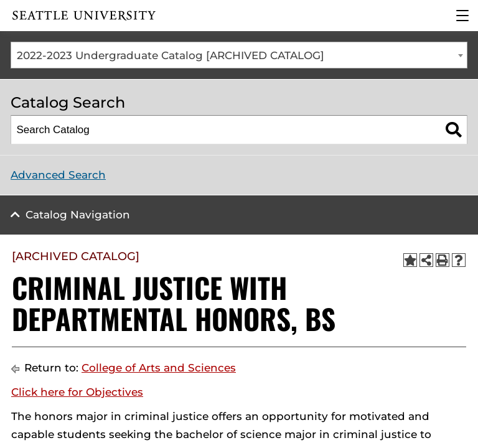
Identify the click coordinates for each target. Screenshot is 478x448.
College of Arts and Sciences (159, 368)
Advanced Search (58, 175)
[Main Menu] (462, 16)
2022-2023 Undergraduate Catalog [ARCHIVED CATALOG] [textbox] (171, 55)
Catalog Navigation (78, 215)
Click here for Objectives (77, 392)
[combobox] (239, 55)
